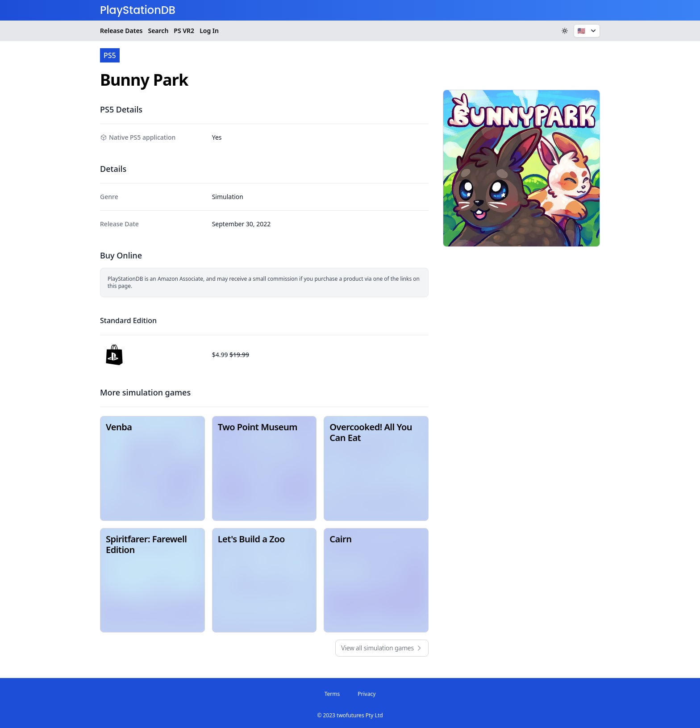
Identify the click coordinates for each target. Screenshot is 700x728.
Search (158, 31)
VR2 (184, 31)
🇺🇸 (588, 31)
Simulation (228, 197)
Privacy (367, 694)
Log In (209, 31)
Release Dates (121, 31)
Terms (332, 694)
